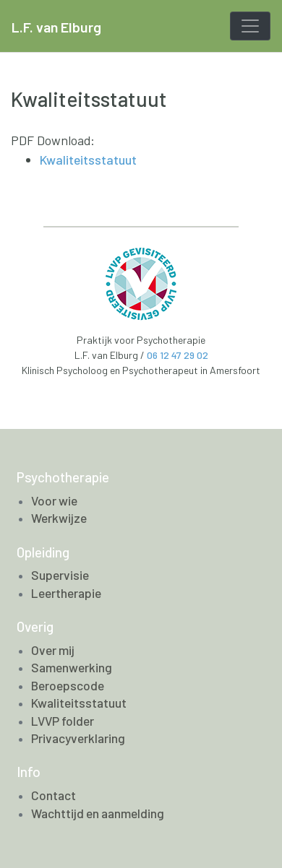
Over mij (53, 650)
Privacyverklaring (78, 738)
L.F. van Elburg (56, 27)
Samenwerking (72, 667)
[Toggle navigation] (250, 26)
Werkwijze (59, 518)
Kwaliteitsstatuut (88, 160)
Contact (54, 795)
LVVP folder (63, 721)
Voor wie (54, 500)
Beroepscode (68, 685)
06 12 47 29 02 (178, 355)
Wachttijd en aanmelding (98, 813)
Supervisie (60, 575)
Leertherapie (66, 593)
